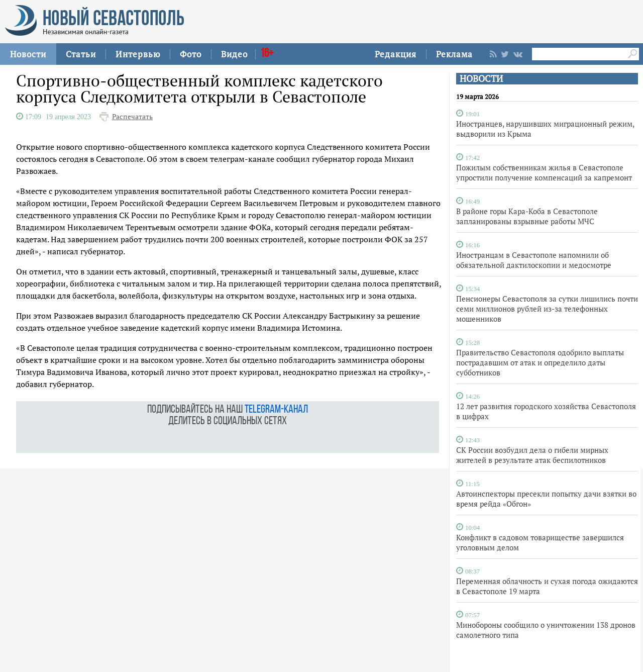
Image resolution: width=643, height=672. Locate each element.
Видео (234, 54)
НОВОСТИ (481, 79)
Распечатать (132, 117)
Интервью (138, 54)
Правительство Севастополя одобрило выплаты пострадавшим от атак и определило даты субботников (540, 362)
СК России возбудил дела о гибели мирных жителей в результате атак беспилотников (532, 455)
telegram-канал (276, 410)
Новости (28, 54)
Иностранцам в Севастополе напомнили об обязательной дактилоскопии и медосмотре (534, 260)
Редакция (396, 54)
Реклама (454, 54)
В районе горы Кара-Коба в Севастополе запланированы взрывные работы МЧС (527, 216)
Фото (191, 54)
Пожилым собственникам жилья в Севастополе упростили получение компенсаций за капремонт (544, 172)
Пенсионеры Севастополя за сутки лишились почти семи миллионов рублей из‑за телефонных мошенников (547, 309)
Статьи (81, 54)
